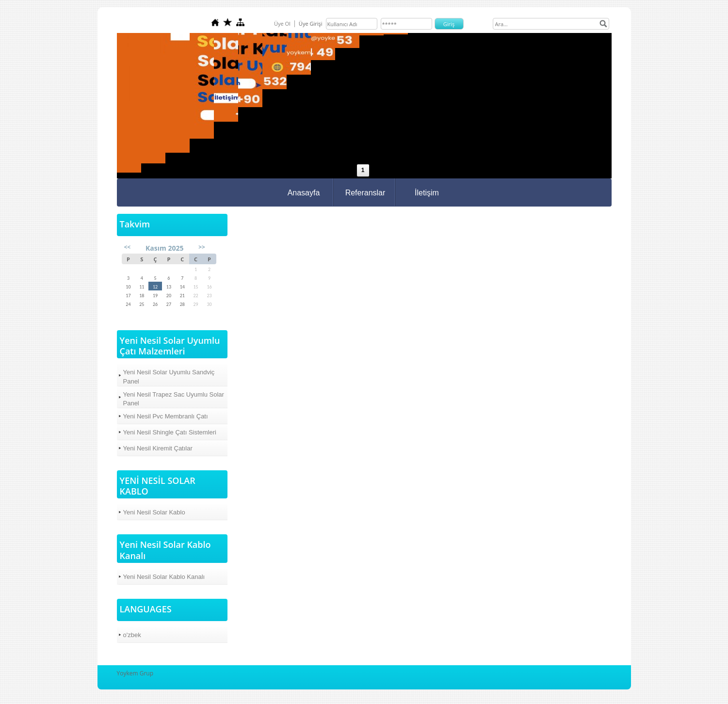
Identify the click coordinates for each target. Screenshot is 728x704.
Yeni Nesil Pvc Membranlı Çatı (166, 416)
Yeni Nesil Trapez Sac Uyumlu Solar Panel (174, 399)
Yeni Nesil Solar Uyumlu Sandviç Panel (169, 376)
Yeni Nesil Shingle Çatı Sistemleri (170, 432)
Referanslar (365, 193)
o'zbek (132, 635)
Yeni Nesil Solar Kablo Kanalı (164, 577)
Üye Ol (282, 24)
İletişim (427, 193)
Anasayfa (304, 193)
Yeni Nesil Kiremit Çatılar (158, 448)
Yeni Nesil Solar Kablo (154, 512)
